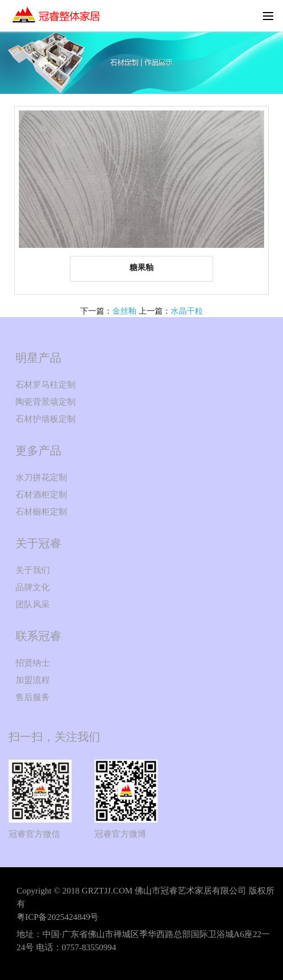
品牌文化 (33, 587)
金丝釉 (124, 311)
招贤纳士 (33, 663)
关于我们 (33, 570)
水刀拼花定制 (41, 477)
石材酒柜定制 (41, 495)
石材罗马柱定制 (46, 385)
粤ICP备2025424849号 (58, 917)
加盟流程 (33, 680)
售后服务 (33, 697)
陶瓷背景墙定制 (46, 402)
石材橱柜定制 (41, 512)
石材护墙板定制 (46, 419)
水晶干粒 (187, 311)
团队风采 (33, 604)
